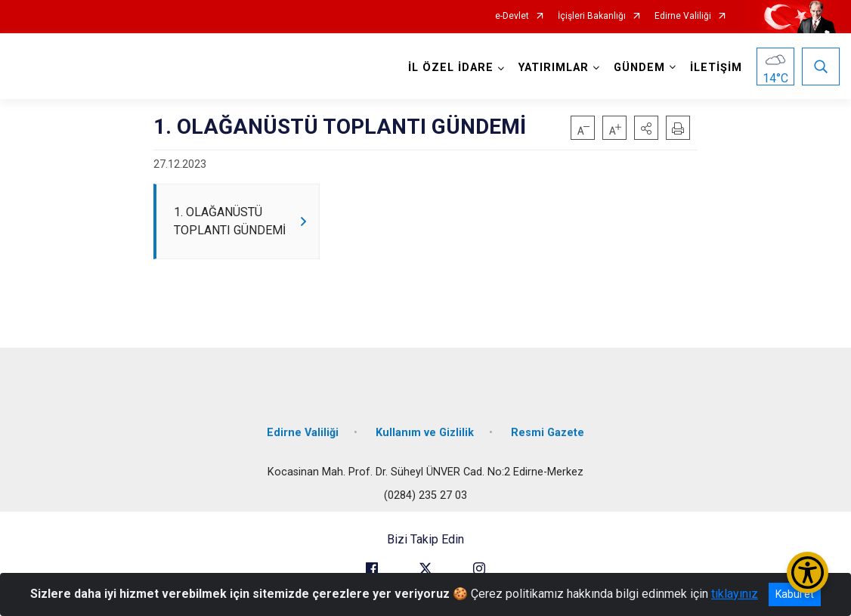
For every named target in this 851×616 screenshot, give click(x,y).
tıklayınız (735, 594)
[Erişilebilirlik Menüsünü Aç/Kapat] (808, 573)
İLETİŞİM (716, 68)
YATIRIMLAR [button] (554, 68)
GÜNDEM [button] (639, 68)
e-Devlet (512, 16)
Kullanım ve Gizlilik (425, 433)
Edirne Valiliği (683, 16)
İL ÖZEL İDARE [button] (451, 68)
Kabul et (795, 594)
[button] (646, 128)
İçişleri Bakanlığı (592, 16)
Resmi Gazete (548, 433)
